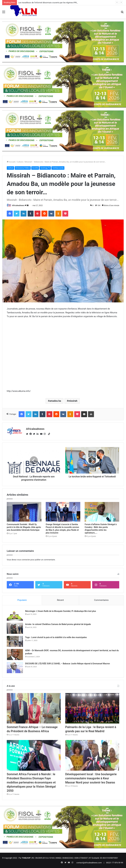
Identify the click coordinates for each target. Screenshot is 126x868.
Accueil (11, 162)
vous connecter (23, 560)
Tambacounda (58, 168)
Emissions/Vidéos (23, 168)
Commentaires (101, 600)
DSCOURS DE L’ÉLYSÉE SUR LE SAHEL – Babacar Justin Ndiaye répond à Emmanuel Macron (67, 664)
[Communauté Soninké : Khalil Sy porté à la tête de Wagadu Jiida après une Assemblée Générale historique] (24, 512)
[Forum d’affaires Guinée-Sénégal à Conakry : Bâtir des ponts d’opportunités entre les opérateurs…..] (102, 512)
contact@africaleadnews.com (89, 863)
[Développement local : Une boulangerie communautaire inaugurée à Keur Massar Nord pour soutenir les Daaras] (92, 755)
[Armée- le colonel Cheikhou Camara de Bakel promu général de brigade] (15, 628)
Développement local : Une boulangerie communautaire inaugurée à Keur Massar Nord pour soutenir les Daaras (91, 778)
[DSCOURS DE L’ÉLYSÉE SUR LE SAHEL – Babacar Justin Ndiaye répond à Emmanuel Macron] (15, 668)
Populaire (22, 600)
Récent (60, 600)
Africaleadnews (18, 205)
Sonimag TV (45, 168)
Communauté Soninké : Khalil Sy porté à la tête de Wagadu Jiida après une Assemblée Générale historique (24, 527)
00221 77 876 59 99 (115, 863)
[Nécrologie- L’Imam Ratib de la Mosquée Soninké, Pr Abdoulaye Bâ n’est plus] (15, 615)
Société (35, 168)
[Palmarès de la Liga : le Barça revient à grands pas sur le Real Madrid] (92, 708)
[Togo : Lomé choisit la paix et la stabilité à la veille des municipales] (15, 641)
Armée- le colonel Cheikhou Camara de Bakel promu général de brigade (58, 624)
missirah (73, 401)
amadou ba (55, 401)
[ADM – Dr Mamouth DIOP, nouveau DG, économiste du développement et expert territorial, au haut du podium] (15, 654)
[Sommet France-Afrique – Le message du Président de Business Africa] (34, 708)
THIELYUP (26, 858)
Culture (20, 162)
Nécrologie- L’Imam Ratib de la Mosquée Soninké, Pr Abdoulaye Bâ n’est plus (61, 611)
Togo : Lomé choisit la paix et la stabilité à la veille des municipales (56, 637)
